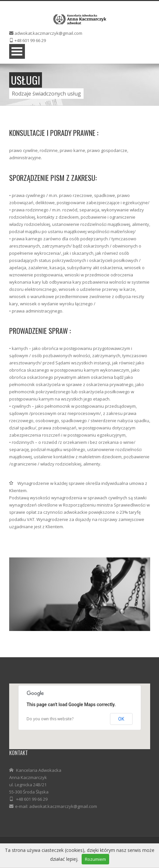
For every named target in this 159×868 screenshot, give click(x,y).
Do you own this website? (50, 719)
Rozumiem (95, 859)
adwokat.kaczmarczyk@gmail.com (48, 33)
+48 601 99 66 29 (30, 40)
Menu (17, 51)
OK (121, 719)
